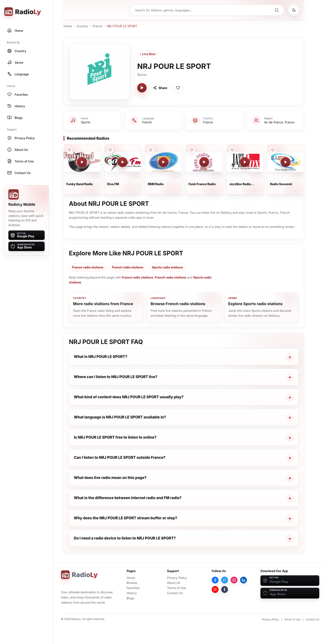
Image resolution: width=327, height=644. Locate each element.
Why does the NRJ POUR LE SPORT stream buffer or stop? (125, 518)
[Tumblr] (225, 589)
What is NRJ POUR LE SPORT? (101, 357)
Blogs (131, 598)
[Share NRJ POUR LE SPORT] (160, 88)
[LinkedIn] (243, 580)
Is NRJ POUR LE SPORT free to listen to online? (115, 437)
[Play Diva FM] (123, 162)
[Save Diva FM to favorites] (110, 150)
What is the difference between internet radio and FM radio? (128, 498)
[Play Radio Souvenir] (286, 162)
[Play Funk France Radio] (204, 162)
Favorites (133, 588)
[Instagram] (234, 580)
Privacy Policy (177, 578)
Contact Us (175, 593)
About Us (174, 583)
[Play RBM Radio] (163, 162)
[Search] (277, 10)
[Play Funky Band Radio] (82, 162)
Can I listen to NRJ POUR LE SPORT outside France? (120, 458)
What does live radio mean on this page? (110, 478)
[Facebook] (215, 580)
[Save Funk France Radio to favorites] (192, 150)
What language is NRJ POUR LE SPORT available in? (120, 417)
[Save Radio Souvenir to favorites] (273, 150)
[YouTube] (215, 589)
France (97, 26)
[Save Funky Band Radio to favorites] (69, 150)
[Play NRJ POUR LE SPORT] (142, 88)
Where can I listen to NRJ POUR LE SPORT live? (116, 377)
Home (68, 26)
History (132, 593)
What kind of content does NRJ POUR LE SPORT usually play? (129, 397)
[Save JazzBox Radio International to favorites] (232, 150)
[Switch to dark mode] (294, 10)
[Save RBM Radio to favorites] (151, 150)
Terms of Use (177, 588)
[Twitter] (225, 580)
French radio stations (128, 267)
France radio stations (88, 267)
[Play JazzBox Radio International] (245, 162)
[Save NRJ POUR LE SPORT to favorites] (178, 88)
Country (82, 26)
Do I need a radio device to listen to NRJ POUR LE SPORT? (125, 538)
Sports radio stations (167, 267)
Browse (132, 583)
